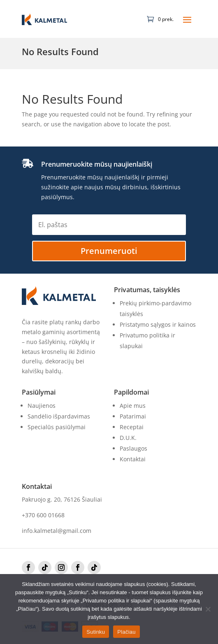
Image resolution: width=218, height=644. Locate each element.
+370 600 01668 (43, 515)
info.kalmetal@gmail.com (57, 531)
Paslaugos (133, 448)
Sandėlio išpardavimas (59, 416)
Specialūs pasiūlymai (57, 427)
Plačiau (126, 632)
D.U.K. (128, 438)
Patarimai (133, 416)
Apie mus (133, 406)
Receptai (132, 427)
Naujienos (42, 406)
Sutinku (96, 632)
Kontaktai (133, 459)
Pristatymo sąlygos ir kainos (158, 324)
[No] (208, 609)
